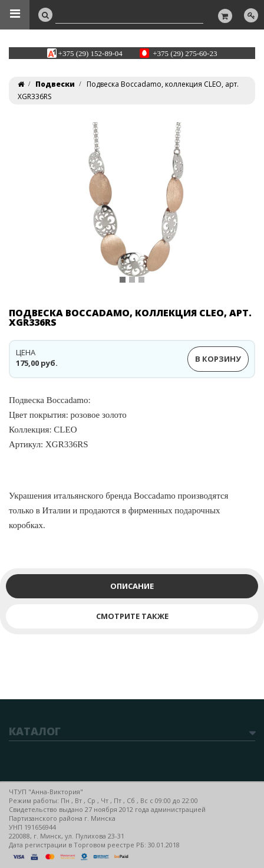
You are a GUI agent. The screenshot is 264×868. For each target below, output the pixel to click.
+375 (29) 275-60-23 (185, 53)
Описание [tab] (132, 586)
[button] (31, 211)
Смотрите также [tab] (132, 616)
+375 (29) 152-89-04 (90, 53)
